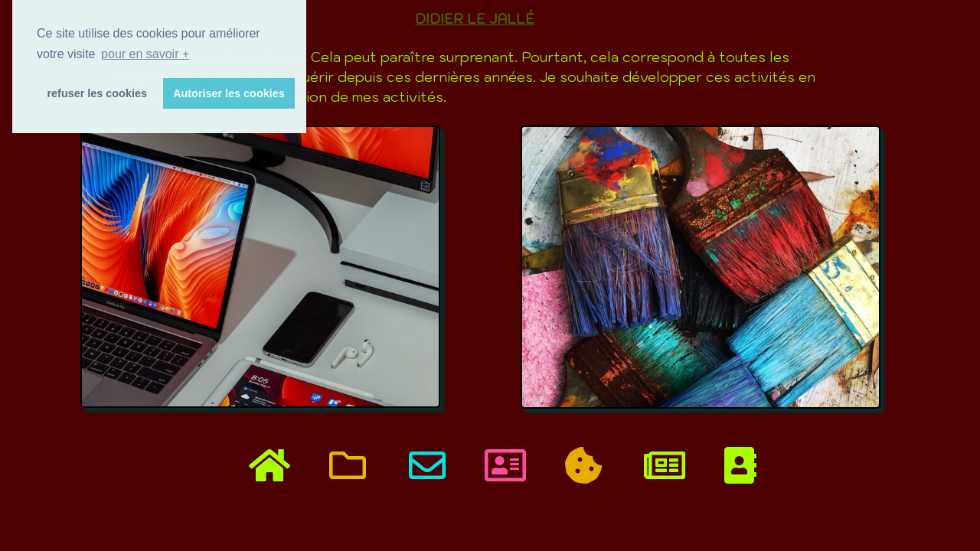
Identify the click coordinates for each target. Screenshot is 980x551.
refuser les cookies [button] (97, 93)
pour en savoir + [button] (145, 54)
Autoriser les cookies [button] (229, 93)
